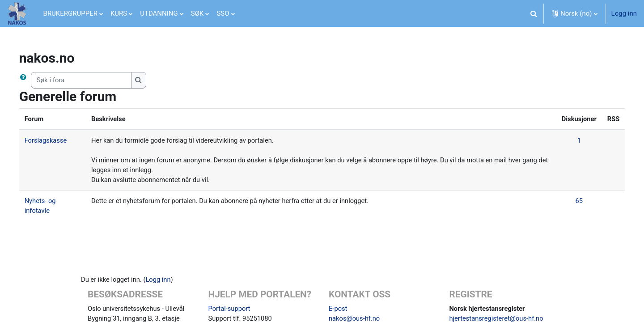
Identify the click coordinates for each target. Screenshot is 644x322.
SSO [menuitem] (223, 13)
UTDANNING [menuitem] (159, 13)
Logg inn (624, 13)
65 (566, 202)
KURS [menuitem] (119, 13)
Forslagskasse (59, 140)
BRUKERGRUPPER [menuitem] (70, 13)
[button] (534, 13)
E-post (338, 310)
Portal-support (230, 310)
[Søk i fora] (94, 80)
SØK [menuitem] (197, 13)
